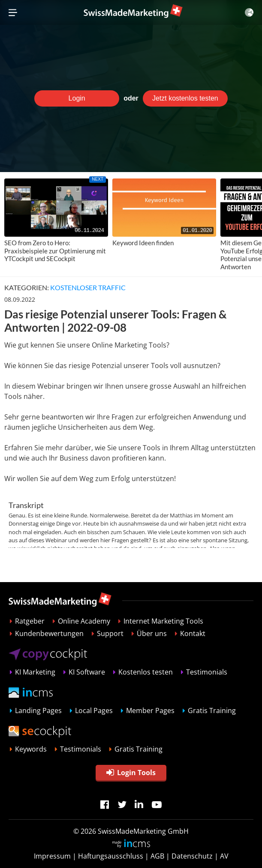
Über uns (152, 633)
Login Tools (131, 773)
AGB (157, 856)
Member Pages (150, 710)
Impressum (52, 856)
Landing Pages (38, 710)
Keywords (31, 749)
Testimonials (207, 672)
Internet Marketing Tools (163, 621)
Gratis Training (212, 710)
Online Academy (84, 621)
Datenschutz (192, 856)
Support (110, 633)
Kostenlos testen (146, 672)
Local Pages (94, 710)
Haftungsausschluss (111, 856)
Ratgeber (30, 621)
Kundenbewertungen (49, 633)
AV (224, 856)
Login (77, 98)
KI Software (87, 672)
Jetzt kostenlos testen (185, 98)
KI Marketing (35, 672)
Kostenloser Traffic (88, 287)
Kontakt (193, 633)
